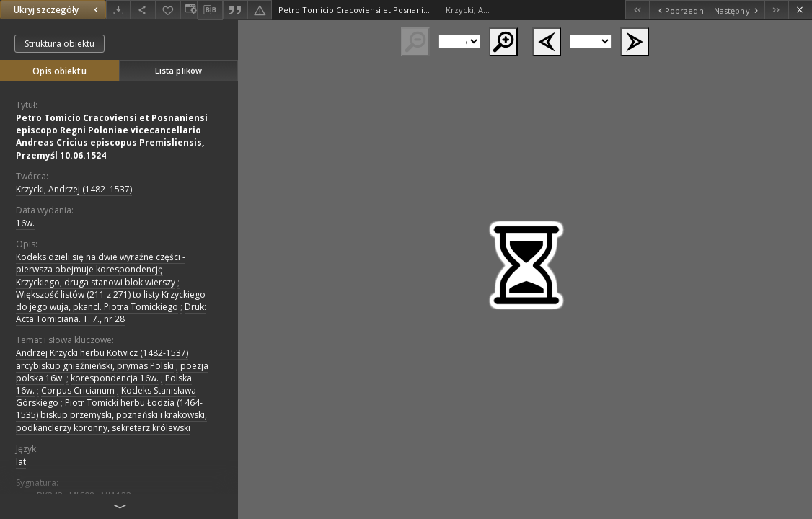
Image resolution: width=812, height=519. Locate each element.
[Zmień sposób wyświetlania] (189, 10)
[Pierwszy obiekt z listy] (637, 10)
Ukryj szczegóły (58, 10)
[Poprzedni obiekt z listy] (679, 10)
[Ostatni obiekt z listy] (776, 10)
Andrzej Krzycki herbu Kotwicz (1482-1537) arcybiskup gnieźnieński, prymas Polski (102, 359)
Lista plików (178, 70)
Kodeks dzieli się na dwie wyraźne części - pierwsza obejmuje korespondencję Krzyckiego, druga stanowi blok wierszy (101, 269)
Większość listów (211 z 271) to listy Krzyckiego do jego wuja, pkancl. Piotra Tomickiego (111, 301)
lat (21, 462)
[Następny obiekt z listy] (737, 10)
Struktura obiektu (59, 44)
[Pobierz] (118, 10)
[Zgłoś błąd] (260, 10)
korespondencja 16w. (115, 378)
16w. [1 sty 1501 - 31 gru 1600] (25, 223)
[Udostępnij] (143, 10)
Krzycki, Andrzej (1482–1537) (74, 189)
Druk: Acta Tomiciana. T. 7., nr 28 (111, 313)
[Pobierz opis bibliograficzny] (210, 10)
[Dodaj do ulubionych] (168, 10)
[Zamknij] (800, 10)
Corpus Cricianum (78, 390)
